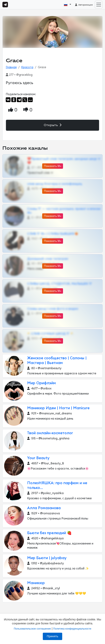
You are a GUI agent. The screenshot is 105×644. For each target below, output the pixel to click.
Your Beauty (38, 458)
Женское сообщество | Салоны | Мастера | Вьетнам (57, 361)
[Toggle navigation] (99, 5)
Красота (27, 67)
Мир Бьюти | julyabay (47, 558)
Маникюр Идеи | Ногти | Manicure (58, 408)
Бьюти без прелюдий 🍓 (49, 533)
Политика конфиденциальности (72, 629)
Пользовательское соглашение (32, 629)
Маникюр (36, 583)
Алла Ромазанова (44, 508)
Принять (52, 636)
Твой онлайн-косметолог (50, 433)
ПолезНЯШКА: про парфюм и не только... (57, 485)
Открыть (53, 125)
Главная (11, 67)
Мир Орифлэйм (42, 383)
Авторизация (84, 5)
